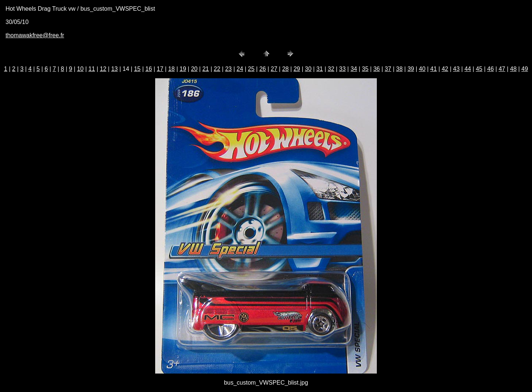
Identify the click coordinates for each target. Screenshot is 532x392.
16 (149, 69)
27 (274, 69)
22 (217, 69)
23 (228, 69)
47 (502, 69)
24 (240, 69)
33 (342, 69)
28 (286, 69)
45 (479, 69)
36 (376, 69)
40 (422, 69)
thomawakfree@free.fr (35, 35)
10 (80, 69)
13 (115, 69)
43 (456, 69)
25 (251, 69)
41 (434, 69)
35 (365, 69)
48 (514, 69)
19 (183, 69)
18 (171, 69)
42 (445, 69)
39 (411, 69)
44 (468, 69)
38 (399, 69)
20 (194, 69)
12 (103, 69)
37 (388, 69)
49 (525, 69)
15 (137, 69)
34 (354, 69)
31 (320, 69)
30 (308, 69)
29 (297, 69)
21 (206, 69)
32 (331, 69)
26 (263, 69)
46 (491, 69)
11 (92, 69)
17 (160, 69)
